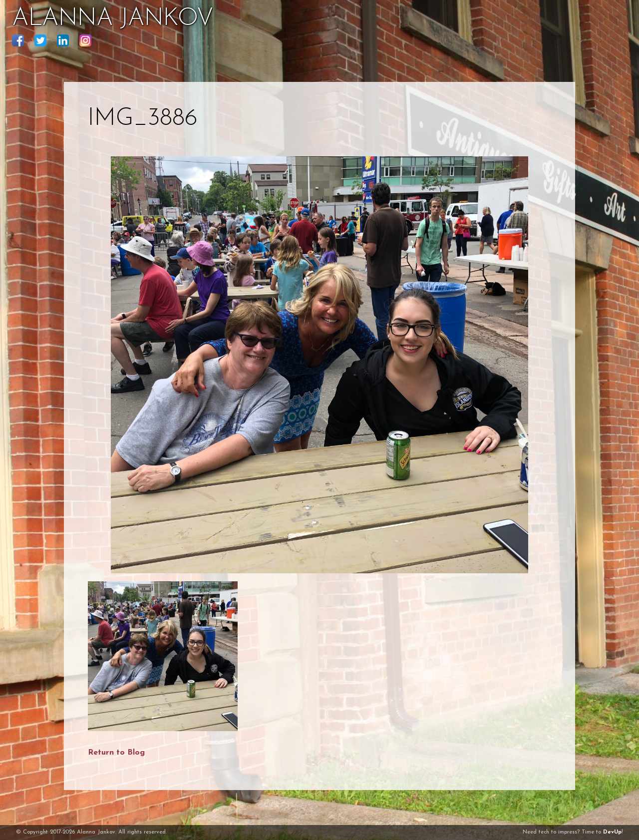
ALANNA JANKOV (113, 19)
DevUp (612, 832)
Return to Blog (116, 753)
